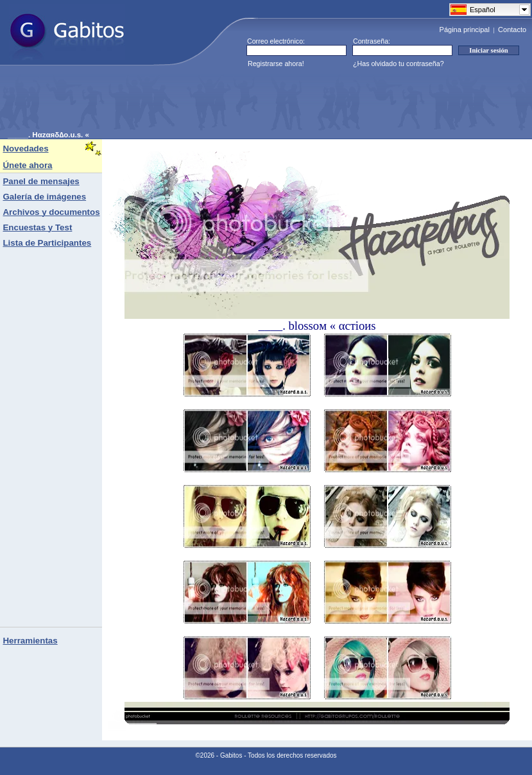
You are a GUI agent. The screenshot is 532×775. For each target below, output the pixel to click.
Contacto (512, 30)
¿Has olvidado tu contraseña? (399, 64)
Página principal (465, 30)
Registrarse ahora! (276, 64)
